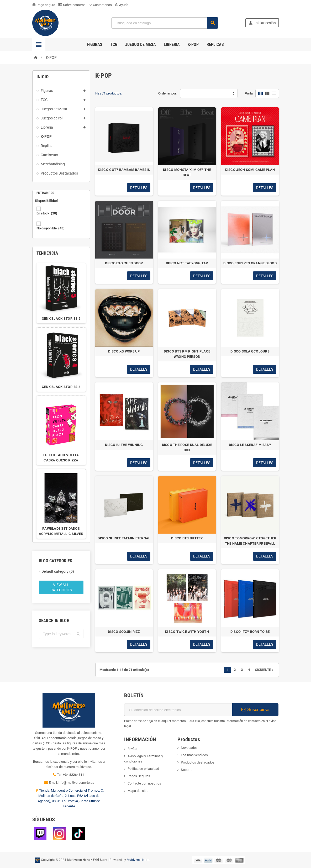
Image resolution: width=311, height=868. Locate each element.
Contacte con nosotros (144, 783)
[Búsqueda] (165, 23)
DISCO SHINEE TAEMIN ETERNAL (124, 538)
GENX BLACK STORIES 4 (61, 387)
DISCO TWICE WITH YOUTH (187, 632)
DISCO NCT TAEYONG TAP (187, 263)
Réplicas (215, 44)
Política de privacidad (143, 769)
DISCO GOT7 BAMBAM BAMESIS (124, 170)
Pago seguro (44, 5)
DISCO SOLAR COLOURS (250, 351)
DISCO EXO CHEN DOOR (124, 263)
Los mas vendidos (194, 755)
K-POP (193, 44)
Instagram (59, 834)
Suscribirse (255, 710)
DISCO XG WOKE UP (124, 351)
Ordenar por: (168, 93)
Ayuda (122, 5)
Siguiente (265, 670)
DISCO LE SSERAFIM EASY (250, 445)
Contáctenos (100, 5)
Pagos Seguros (139, 776)
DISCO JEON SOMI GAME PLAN (250, 170)
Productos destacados (198, 762)
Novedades (189, 748)
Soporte (187, 770)
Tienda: (45, 790)
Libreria (172, 44)
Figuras (95, 44)
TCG (114, 44)
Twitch (40, 834)
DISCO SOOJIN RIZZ (124, 632)
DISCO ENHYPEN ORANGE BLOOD (250, 263)
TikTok (78, 834)
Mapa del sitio (138, 791)
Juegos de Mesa (141, 44)
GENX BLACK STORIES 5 (61, 319)
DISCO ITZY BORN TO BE (250, 632)
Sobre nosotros (72, 5)
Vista (249, 93)
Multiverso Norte (138, 860)
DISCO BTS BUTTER (187, 538)
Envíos (132, 749)
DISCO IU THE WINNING (124, 445)
